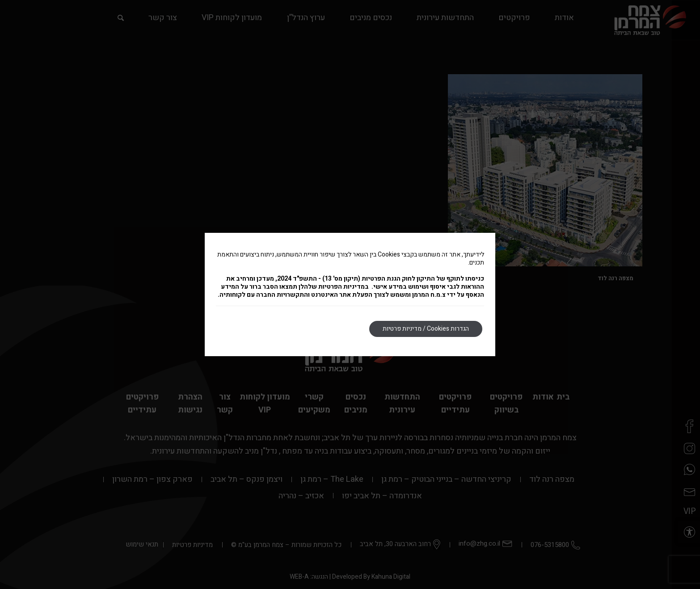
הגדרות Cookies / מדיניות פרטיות (426, 329)
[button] (689, 532)
